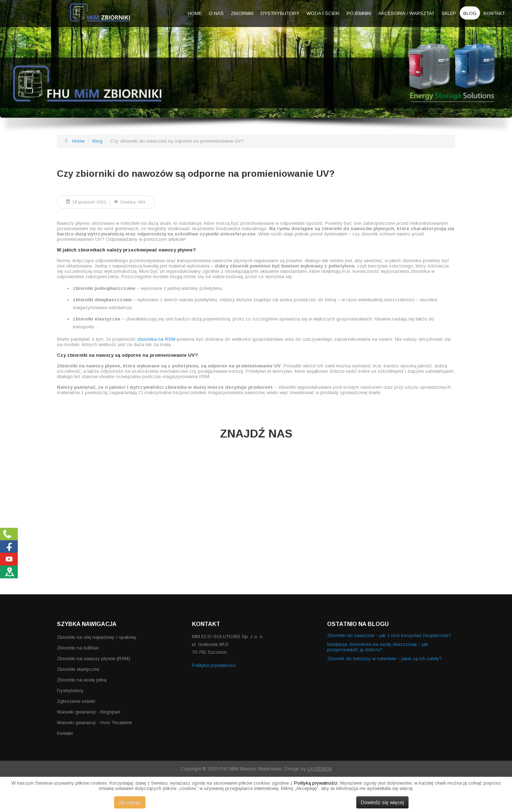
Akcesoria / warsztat (406, 13)
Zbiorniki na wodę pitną (82, 680)
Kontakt (494, 13)
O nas (216, 13)
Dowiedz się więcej (382, 802)
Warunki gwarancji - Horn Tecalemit (94, 723)
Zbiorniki (242, 13)
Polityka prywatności (214, 665)
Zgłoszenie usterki (76, 701)
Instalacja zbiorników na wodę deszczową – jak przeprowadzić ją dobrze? (378, 647)
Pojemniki (359, 13)
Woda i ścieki (323, 13)
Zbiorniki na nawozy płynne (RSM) (94, 659)
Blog (470, 13)
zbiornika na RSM (156, 339)
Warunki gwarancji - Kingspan (89, 712)
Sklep (449, 13)
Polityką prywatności (316, 783)
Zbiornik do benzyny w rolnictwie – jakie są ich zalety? (385, 659)
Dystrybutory (280, 13)
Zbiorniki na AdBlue (78, 648)
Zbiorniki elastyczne (78, 669)
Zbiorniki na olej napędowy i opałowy (97, 637)
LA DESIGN (320, 769)
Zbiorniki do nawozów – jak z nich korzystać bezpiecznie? (389, 635)
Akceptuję (130, 802)
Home (195, 13)
